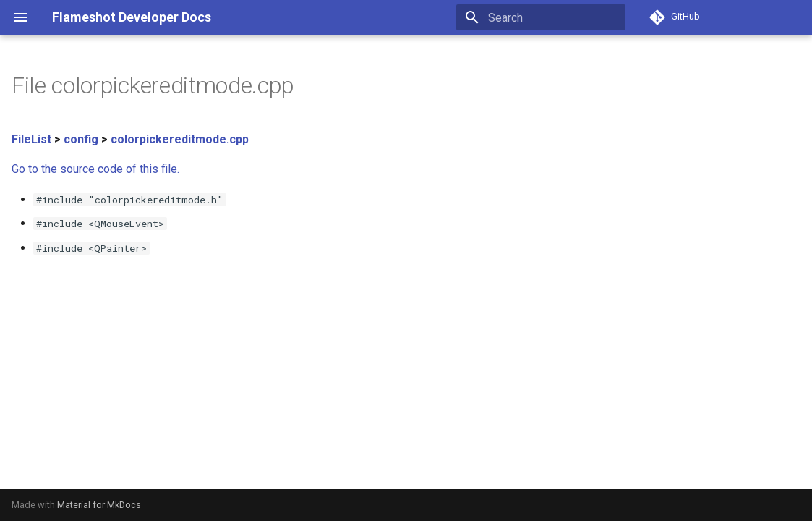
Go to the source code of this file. (95, 169)
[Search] (541, 17)
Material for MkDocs (99, 505)
